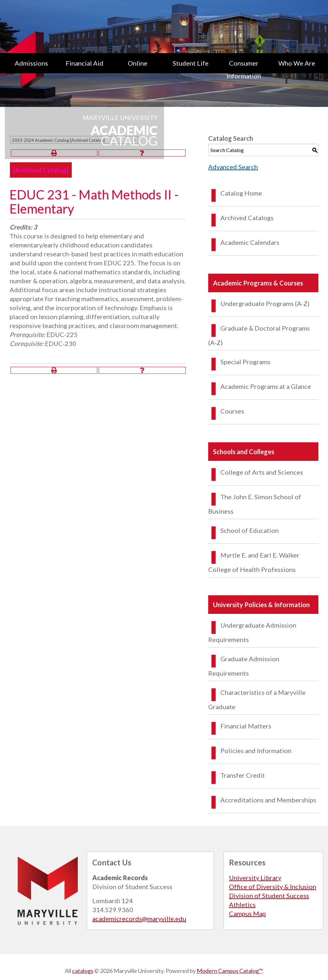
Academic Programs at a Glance (266, 386)
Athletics (242, 904)
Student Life (191, 63)
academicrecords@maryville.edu (139, 919)
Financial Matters (246, 726)
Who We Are (297, 63)
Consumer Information (244, 69)
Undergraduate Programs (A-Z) (265, 303)
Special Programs (245, 362)
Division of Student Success (269, 896)
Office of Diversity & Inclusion (273, 887)
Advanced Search (233, 167)
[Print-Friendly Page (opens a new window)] (54, 370)
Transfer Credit (243, 775)
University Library (255, 878)
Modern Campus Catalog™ (230, 971)
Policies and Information (256, 751)
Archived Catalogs (247, 218)
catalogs (83, 971)
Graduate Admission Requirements (244, 666)
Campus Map (247, 913)
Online (138, 63)
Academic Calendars (250, 242)
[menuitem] (31, 69)
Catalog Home (241, 193)
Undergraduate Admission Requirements (252, 632)
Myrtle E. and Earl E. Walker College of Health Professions (254, 562)
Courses (232, 411)
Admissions (31, 63)
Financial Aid (85, 63)
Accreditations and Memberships (268, 800)
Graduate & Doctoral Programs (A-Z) (259, 335)
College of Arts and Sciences (262, 472)
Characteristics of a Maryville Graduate (257, 699)
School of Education (250, 530)
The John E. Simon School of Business (255, 504)
